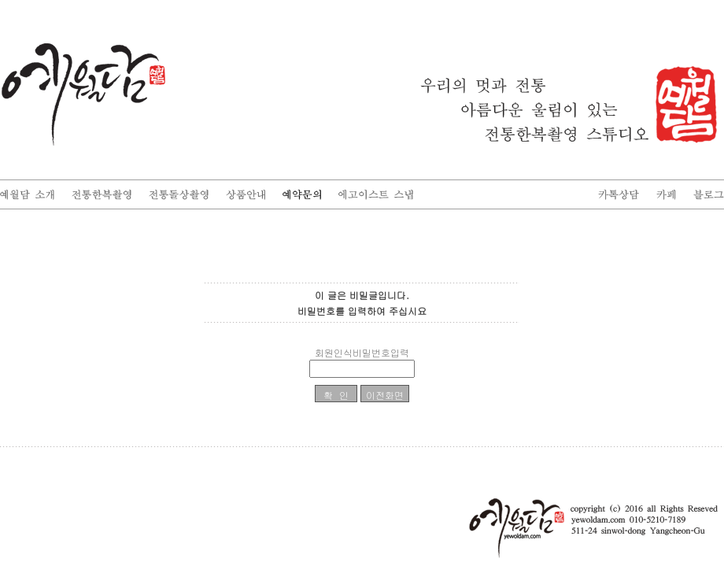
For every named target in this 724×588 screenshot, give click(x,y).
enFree (713, 459)
